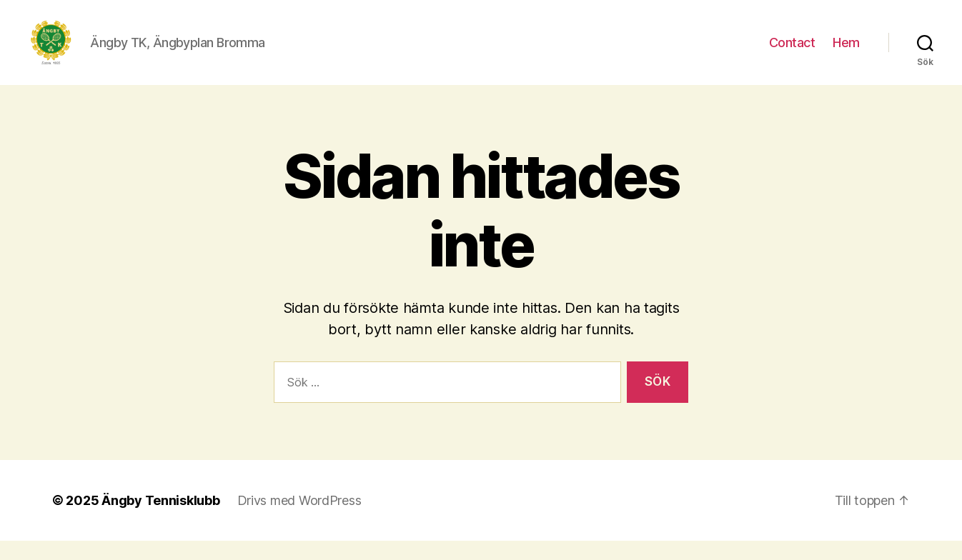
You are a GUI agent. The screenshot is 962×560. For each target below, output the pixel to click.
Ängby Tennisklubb (160, 520)
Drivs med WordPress (299, 520)
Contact (792, 52)
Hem (846, 52)
